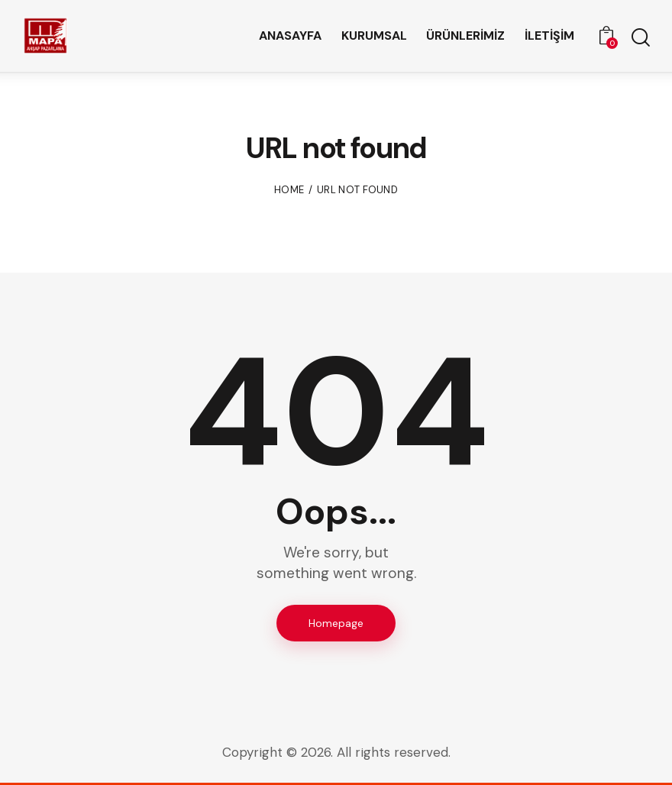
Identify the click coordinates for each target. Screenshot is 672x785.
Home (289, 190)
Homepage (336, 624)
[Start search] (640, 39)
